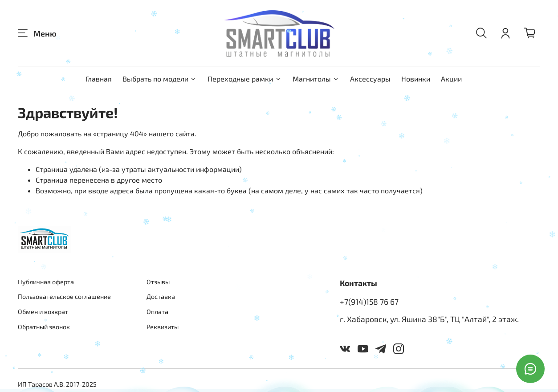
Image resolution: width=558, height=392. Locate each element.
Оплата (157, 312)
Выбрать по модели (160, 79)
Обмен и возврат (43, 312)
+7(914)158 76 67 (369, 302)
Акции (451, 79)
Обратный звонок (44, 327)
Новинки (416, 79)
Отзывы (158, 282)
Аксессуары (370, 79)
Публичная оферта (46, 282)
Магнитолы (316, 79)
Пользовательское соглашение (64, 296)
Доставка (161, 296)
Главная (99, 79)
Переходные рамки (244, 79)
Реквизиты (163, 327)
